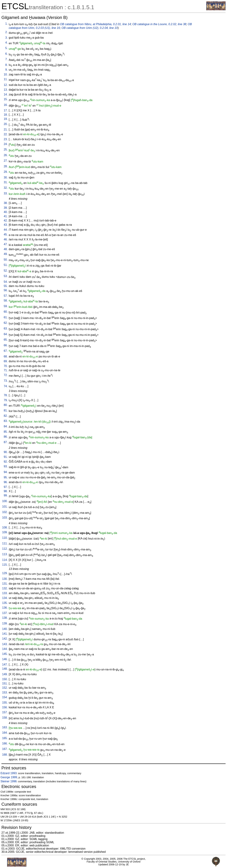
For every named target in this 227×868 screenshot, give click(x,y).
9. (6, 70)
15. (6, 99)
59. (6, 306)
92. (6, 462)
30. (6, 177)
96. (6, 482)
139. (5, 623)
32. (6, 188)
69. (6, 361)
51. (6, 265)
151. (5, 683)
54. (6, 282)
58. (6, 301)
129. (5, 573)
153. (5, 692)
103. (5, 518)
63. (6, 328)
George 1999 (9, 777)
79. (6, 400)
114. (5, 560)
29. (6, 172)
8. (6, 65)
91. (6, 457)
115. (5, 565)
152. (5, 688)
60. (6, 312)
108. (5, 527)
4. (6, 43)
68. (6, 356)
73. (6, 381)
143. (5, 644)
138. (5, 618)
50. (6, 260)
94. (6, 472)
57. (6, 296)
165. (5, 738)
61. (6, 317)
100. (5, 501)
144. (5, 649)
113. (5, 554)
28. (6, 166)
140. (5, 629)
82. (6, 416)
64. (6, 334)
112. (5, 549)
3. (6, 38)
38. (6, 203)
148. (5, 669)
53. (6, 276)
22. (6, 134)
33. (6, 193)
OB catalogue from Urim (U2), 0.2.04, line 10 (90, 28)
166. (5, 743)
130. (5, 579)
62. (6, 323)
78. (6, 395)
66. (6, 345)
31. (6, 182)
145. (5, 654)
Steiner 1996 (9, 781)
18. (6, 115)
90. (6, 452)
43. (6, 225)
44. (6, 230)
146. (5, 659)
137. (5, 613)
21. (6, 130)
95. (6, 477)
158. (5, 718)
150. (5, 679)
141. (5, 634)
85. (6, 432)
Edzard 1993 (9, 773)
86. (6, 437)
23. (6, 139)
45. (6, 234)
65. (6, 340)
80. (6, 405)
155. (5, 703)
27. (6, 161)
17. (6, 110)
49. (6, 254)
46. (6, 239)
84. (6, 426)
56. (6, 290)
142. (5, 639)
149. (5, 674)
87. (6, 442)
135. (5, 603)
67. (6, 351)
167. (5, 749)
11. (6, 79)
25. (6, 150)
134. (5, 598)
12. (6, 85)
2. (6, 32)
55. (6, 286)
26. (6, 155)
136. (5, 608)
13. (6, 90)
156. (5, 707)
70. (6, 366)
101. (5, 507)
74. (6, 386)
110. (5, 538)
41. (6, 216)
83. (6, 421)
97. (6, 487)
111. (5, 543)
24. (6, 144)
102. (5, 512)
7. (6, 59)
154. (5, 697)
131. (5, 584)
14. (6, 94)
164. (5, 733)
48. (6, 249)
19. (6, 119)
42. (6, 220)
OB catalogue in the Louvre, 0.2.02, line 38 (159, 24)
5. (6, 48)
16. (6, 105)
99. (6, 495)
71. (6, 370)
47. (6, 244)
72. (6, 375)
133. (5, 593)
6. (6, 54)
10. (6, 74)
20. (6, 124)
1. (6, 24)
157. (5, 712)
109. (5, 532)
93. (6, 466)
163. (5, 727)
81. (6, 410)
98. (6, 491)
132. (5, 588)
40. (6, 212)
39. (6, 208)
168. (5, 755)
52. (6, 271)
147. (5, 664)
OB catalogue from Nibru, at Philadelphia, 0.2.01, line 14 (95, 24)
